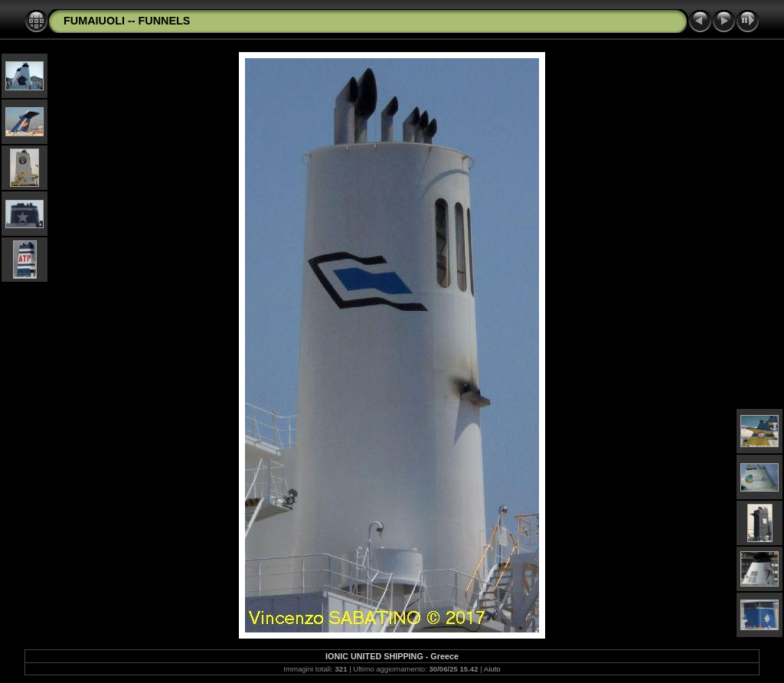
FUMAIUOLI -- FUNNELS (127, 21)
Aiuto (492, 669)
